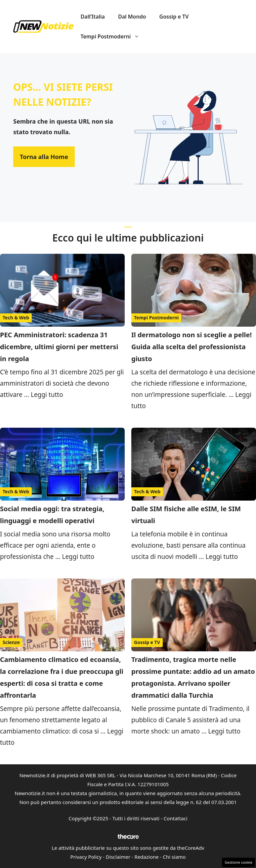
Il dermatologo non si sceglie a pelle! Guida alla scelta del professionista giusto (192, 347)
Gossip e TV (174, 17)
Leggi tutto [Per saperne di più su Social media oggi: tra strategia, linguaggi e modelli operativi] (78, 557)
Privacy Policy (86, 857)
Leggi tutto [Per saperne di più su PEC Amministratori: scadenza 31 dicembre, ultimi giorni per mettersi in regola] (47, 395)
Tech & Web (16, 318)
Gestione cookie (238, 862)
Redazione (147, 857)
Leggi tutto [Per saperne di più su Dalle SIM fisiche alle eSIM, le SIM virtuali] (222, 557)
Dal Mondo (132, 17)
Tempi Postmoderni (113, 36)
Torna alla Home (44, 157)
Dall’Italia (93, 17)
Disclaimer (118, 857)
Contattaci (176, 818)
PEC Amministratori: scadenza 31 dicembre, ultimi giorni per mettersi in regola (59, 347)
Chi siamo (174, 857)
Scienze (11, 642)
